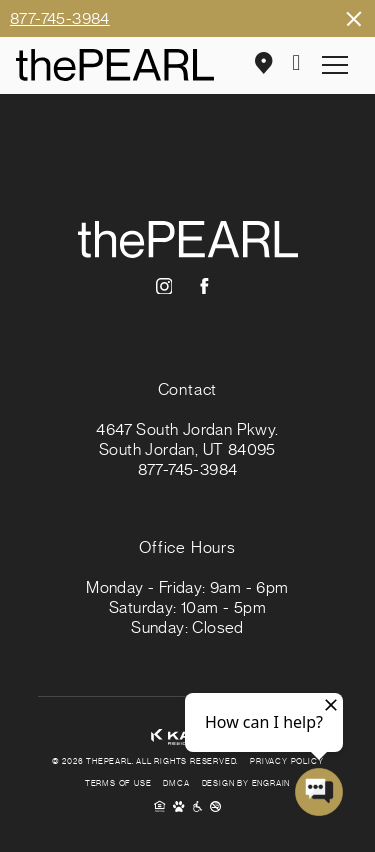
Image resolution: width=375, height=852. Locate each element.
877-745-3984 (60, 19)
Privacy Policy (286, 762)
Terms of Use (118, 784)
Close (352, 18)
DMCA (176, 784)
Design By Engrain (246, 784)
